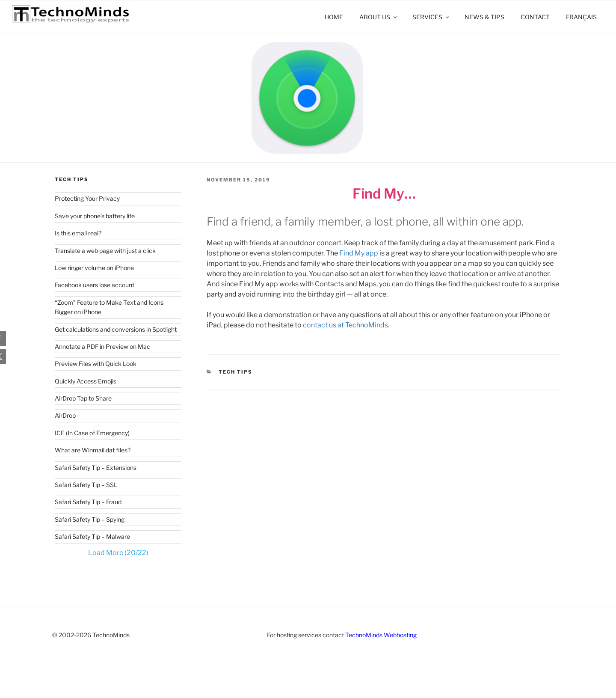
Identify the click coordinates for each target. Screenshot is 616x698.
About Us (379, 17)
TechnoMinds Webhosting (381, 635)
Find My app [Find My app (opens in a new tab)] (358, 253)
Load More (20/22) (118, 553)
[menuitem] (581, 17)
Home (334, 17)
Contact (535, 17)
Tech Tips (235, 372)
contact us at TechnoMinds (345, 325)
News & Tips (484, 17)
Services (431, 17)
